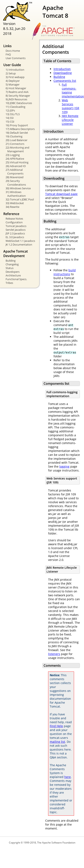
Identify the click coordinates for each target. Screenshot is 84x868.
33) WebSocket (15, 203)
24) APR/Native (15, 159)
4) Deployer (13, 81)
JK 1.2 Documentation (19, 244)
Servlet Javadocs (16, 230)
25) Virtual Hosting (17, 162)
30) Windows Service (18, 188)
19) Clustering (14, 136)
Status (10, 268)
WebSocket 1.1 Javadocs (20, 241)
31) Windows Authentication (16, 194)
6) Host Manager (16, 88)
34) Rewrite (12, 207)
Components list (65, 81)
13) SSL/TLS (13, 114)
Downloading (63, 73)
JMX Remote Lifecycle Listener (70, 120)
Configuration (14, 222)
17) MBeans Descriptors (20, 129)
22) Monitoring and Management (17, 149)
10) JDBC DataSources (19, 103)
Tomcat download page (61, 194)
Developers (13, 272)
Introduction (62, 69)
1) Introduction (15, 70)
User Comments (16, 58)
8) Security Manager (18, 96)
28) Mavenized (15, 177)
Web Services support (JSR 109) (71, 106)
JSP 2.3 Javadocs (15, 233)
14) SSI (10, 118)
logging (64, 466)
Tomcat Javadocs (16, 226)
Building (11, 261)
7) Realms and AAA (17, 92)
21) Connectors (15, 144)
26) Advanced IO (16, 166)
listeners (54, 654)
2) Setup (11, 73)
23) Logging (13, 155)
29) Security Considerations (16, 183)
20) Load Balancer (16, 140)
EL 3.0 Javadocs (15, 237)
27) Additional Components (15, 172)
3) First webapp (15, 77)
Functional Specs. (16, 279)
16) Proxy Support (17, 125)
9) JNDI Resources (16, 99)
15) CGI (10, 122)
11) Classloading (15, 107)
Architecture (13, 275)
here (68, 777)
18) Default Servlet (17, 133)
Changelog (12, 264)
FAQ (8, 54)
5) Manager (13, 84)
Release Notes (14, 219)
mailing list (57, 742)
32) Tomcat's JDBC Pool (20, 199)
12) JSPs (10, 110)
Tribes (9, 283)
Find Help (56, 726)
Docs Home (13, 51)
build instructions (65, 272)
